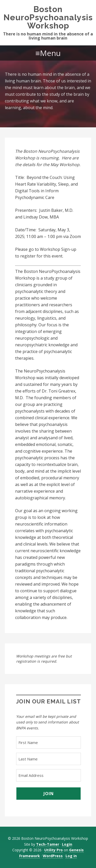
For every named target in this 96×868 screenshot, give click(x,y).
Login (67, 844)
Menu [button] (50, 53)
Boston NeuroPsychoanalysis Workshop (48, 17)
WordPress (53, 856)
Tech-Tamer (48, 844)
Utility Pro (54, 850)
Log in (71, 856)
